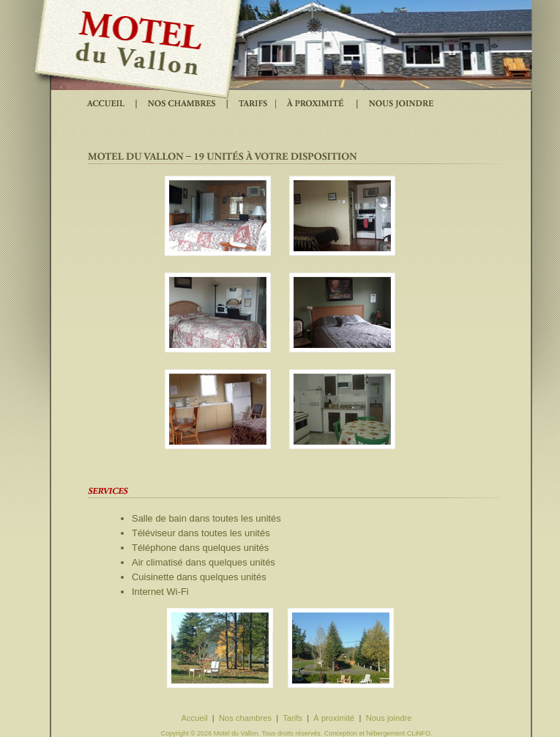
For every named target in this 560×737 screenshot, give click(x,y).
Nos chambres (245, 718)
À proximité (334, 718)
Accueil (195, 718)
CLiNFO (419, 733)
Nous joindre (389, 718)
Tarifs (292, 718)
